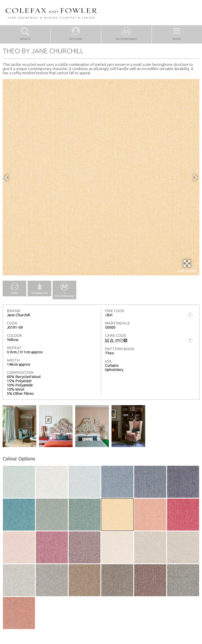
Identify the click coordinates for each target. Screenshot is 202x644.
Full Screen (187, 266)
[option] (101, 177)
